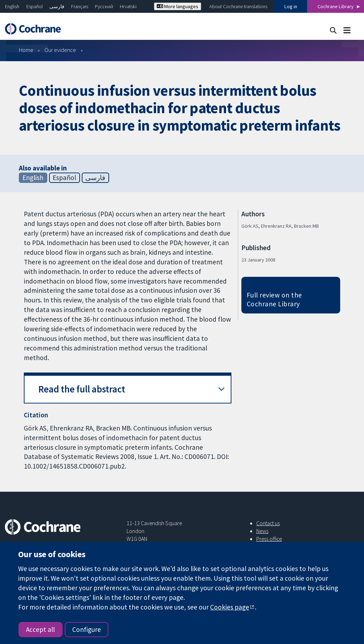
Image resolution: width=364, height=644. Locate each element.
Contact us (268, 523)
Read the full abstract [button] (82, 389)
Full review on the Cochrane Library (274, 299)
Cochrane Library (336, 6)
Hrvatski (128, 6)
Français (80, 6)
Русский (104, 6)
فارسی (57, 6)
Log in (291, 6)
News (262, 531)
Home (26, 50)
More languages (178, 6)
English (12, 6)
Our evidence (60, 50)
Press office (269, 539)
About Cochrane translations (238, 6)
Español (34, 6)
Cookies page (230, 607)
